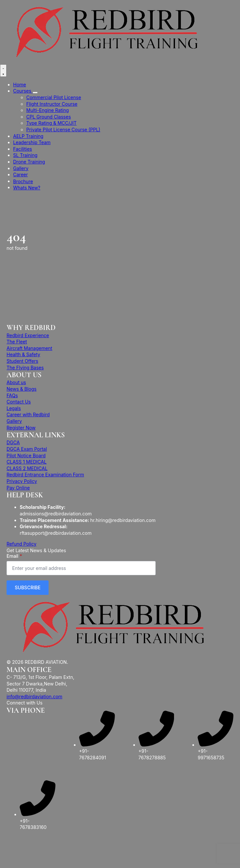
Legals (14, 408)
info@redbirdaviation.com (34, 696)
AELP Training (28, 136)
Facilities (22, 149)
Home (20, 85)
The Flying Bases (25, 368)
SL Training (25, 155)
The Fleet (17, 342)
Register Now (21, 428)
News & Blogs (22, 389)
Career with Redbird (28, 414)
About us (16, 382)
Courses (23, 91)
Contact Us (19, 402)
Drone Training (29, 162)
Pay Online (18, 488)
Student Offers (22, 361)
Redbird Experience (28, 335)
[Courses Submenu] (35, 93)
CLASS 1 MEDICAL (27, 462)
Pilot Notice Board (26, 456)
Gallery (21, 168)
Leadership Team (32, 142)
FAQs (12, 395)
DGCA (13, 442)
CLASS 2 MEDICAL (27, 468)
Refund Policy (22, 544)
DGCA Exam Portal (27, 449)
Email (14, 556)
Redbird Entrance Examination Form (45, 475)
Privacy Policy (22, 481)
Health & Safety (23, 354)
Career (21, 174)
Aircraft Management (29, 348)
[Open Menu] (3, 71)
